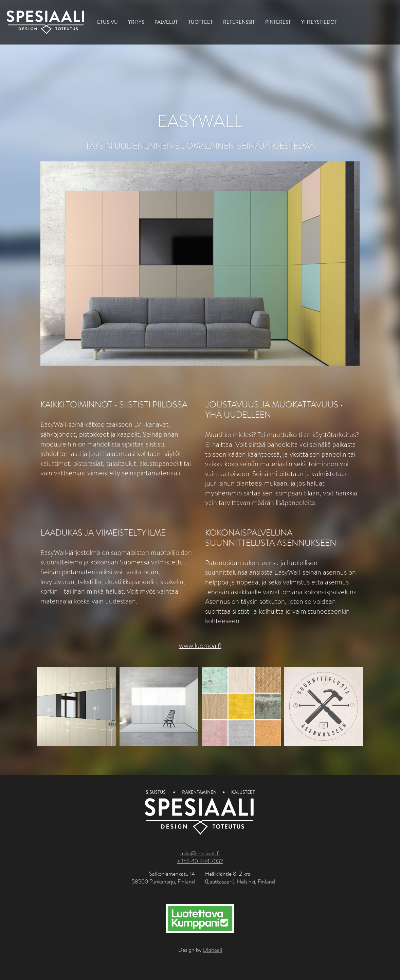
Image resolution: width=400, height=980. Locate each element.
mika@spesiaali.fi (200, 853)
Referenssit (239, 22)
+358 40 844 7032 (200, 861)
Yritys (136, 22)
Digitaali (213, 950)
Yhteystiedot (319, 22)
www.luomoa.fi (200, 646)
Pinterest (278, 22)
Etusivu (107, 22)
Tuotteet (201, 22)
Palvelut (166, 22)
